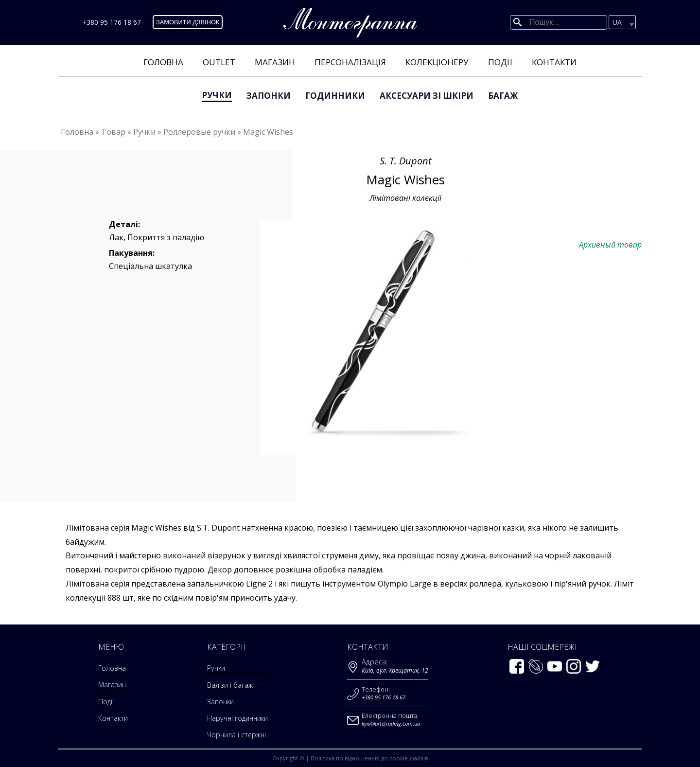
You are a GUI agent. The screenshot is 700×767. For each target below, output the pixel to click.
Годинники (335, 96)
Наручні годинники (238, 718)
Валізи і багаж (229, 685)
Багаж (503, 96)
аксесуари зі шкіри (427, 96)
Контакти (554, 62)
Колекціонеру (437, 62)
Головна (163, 62)
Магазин (275, 62)
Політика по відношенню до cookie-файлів (369, 758)
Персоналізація (350, 62)
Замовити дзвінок (188, 22)
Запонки (269, 96)
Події (500, 62)
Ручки (217, 95)
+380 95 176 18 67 (112, 22)
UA (617, 22)
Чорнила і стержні (236, 735)
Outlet (219, 62)
